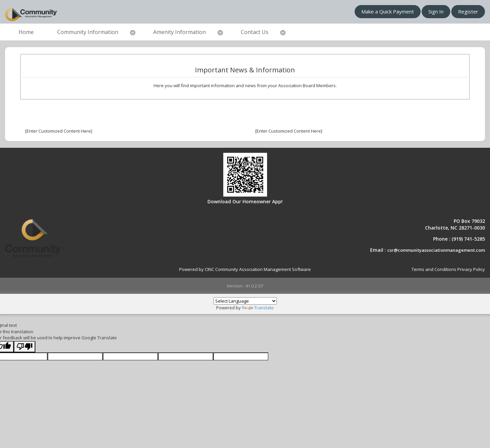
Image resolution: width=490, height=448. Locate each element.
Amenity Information (179, 32)
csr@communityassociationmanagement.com (436, 250)
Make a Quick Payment (388, 11)
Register (468, 11)
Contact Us (255, 32)
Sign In (436, 11)
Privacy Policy (471, 269)
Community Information (88, 32)
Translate (258, 308)
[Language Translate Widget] (245, 301)
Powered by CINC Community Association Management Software (245, 269)
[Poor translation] (25, 347)
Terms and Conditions (434, 269)
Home (26, 32)
